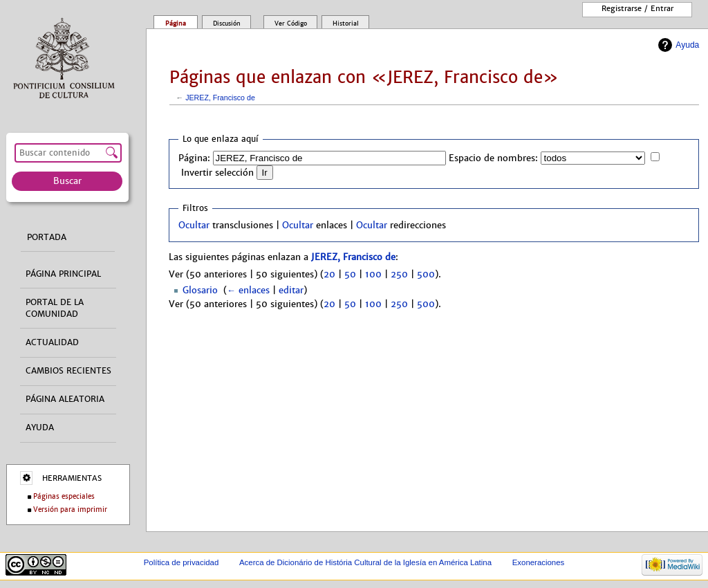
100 (373, 275)
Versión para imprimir (70, 509)
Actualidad (52, 342)
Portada (47, 237)
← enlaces (248, 291)
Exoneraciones (539, 562)
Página (176, 24)
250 (399, 275)
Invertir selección (217, 173)
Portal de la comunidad (55, 308)
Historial (346, 24)
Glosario (200, 291)
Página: (194, 158)
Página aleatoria (65, 399)
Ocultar (194, 226)
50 (350, 275)
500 (426, 275)
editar (291, 291)
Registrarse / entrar (637, 8)
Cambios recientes (68, 371)
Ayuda (687, 45)
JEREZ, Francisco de (220, 98)
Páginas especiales (64, 496)
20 (329, 275)
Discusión (227, 24)
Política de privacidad (181, 562)
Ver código (291, 24)
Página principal (63, 274)
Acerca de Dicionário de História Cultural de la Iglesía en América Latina (365, 562)
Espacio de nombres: (493, 158)
